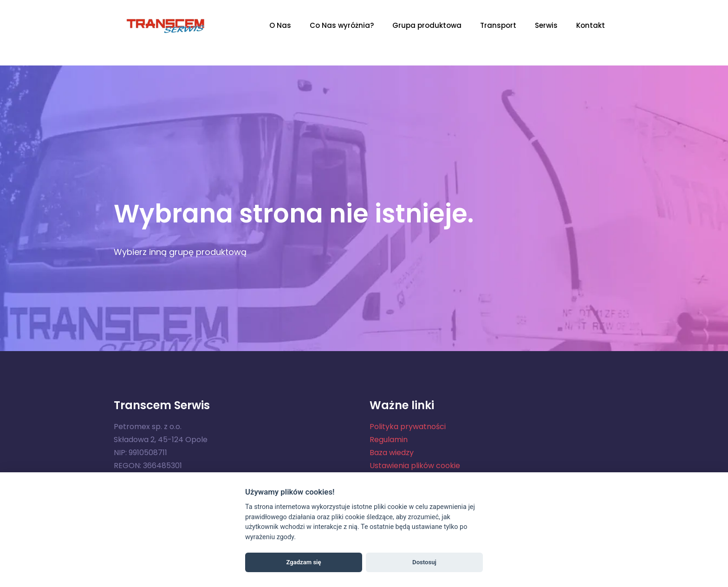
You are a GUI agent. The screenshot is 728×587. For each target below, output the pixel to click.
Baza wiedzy (392, 453)
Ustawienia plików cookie (415, 466)
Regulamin (389, 440)
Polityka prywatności (408, 427)
